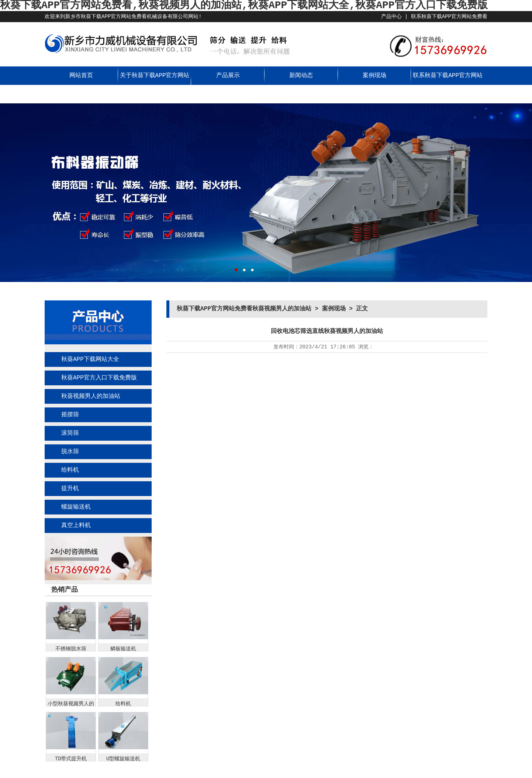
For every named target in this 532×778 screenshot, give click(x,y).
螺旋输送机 (76, 507)
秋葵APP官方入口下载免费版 (99, 378)
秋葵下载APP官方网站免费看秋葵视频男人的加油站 (244, 309)
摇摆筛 (70, 415)
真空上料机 (76, 526)
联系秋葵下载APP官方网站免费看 (449, 17)
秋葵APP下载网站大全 (90, 359)
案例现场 (374, 76)
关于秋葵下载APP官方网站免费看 (155, 85)
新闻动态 (301, 76)
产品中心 (391, 17)
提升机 (70, 489)
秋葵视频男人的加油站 (91, 396)
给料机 (70, 470)
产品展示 (228, 76)
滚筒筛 (70, 433)
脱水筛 (70, 452)
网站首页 (81, 76)
